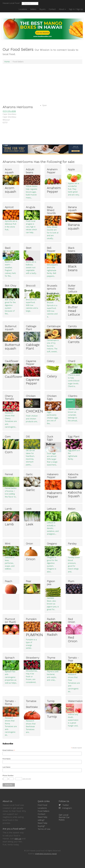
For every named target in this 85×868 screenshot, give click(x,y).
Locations (42, 808)
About (62, 9)
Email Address (9, 750)
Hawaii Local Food (11, 3)
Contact (42, 814)
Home (7, 62)
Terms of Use (44, 829)
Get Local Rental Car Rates (64, 817)
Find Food (42, 805)
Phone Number (8, 776)
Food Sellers (43, 811)
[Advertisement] (42, 82)
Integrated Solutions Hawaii (46, 854)
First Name (7, 759)
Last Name (6, 767)
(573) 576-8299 (9, 111)
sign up (18, 839)
